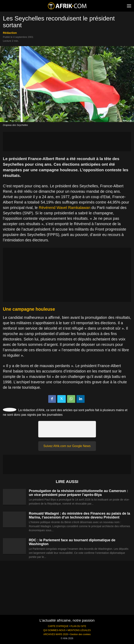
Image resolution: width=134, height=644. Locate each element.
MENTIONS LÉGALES (79, 630)
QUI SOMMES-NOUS (54, 630)
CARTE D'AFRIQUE (58, 626)
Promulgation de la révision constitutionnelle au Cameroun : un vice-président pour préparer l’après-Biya (78, 493)
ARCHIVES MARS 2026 (56, 634)
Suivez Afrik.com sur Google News (67, 446)
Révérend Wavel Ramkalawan (65, 208)
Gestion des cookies (80, 634)
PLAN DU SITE (78, 626)
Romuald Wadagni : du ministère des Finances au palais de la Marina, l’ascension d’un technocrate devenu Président (79, 515)
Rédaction (10, 33)
